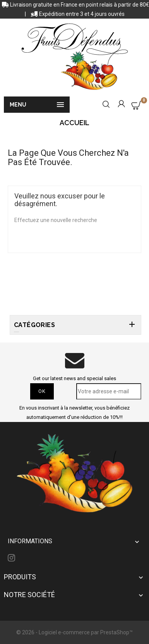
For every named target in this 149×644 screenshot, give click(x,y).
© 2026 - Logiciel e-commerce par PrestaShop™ (74, 632)
